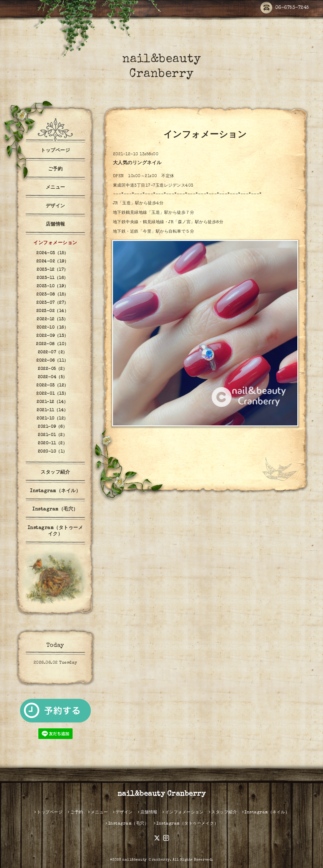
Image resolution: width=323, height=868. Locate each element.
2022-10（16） (53, 328)
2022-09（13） (52, 336)
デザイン (55, 206)
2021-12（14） (52, 402)
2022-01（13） (52, 394)
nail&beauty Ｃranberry (146, 860)
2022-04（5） (53, 377)
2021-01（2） (52, 435)
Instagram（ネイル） (55, 491)
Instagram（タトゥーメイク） (55, 531)
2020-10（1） (53, 452)
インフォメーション (55, 243)
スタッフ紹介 (55, 473)
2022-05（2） (52, 369)
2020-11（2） (52, 443)
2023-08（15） (52, 295)
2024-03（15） (52, 253)
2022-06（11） (52, 361)
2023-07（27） (52, 303)
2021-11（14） (52, 410)
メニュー (55, 188)
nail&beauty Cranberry (162, 794)
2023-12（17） (52, 270)
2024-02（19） (53, 262)
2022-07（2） (53, 353)
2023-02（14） (53, 311)
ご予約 (55, 169)
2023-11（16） (52, 278)
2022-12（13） (52, 319)
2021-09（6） (52, 427)
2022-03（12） (52, 386)
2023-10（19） (53, 286)
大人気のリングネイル (137, 163)
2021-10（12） (52, 419)
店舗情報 (55, 225)
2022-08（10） (52, 344)
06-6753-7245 (285, 8)
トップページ (55, 151)
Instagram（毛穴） (55, 510)
